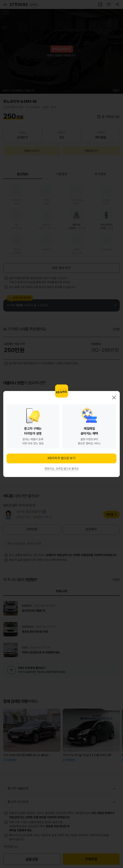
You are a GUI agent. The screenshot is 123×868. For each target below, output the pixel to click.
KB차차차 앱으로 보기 (61, 458)
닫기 (114, 398)
